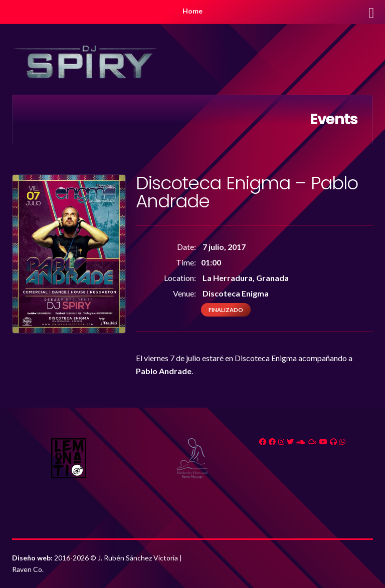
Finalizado (226, 310)
